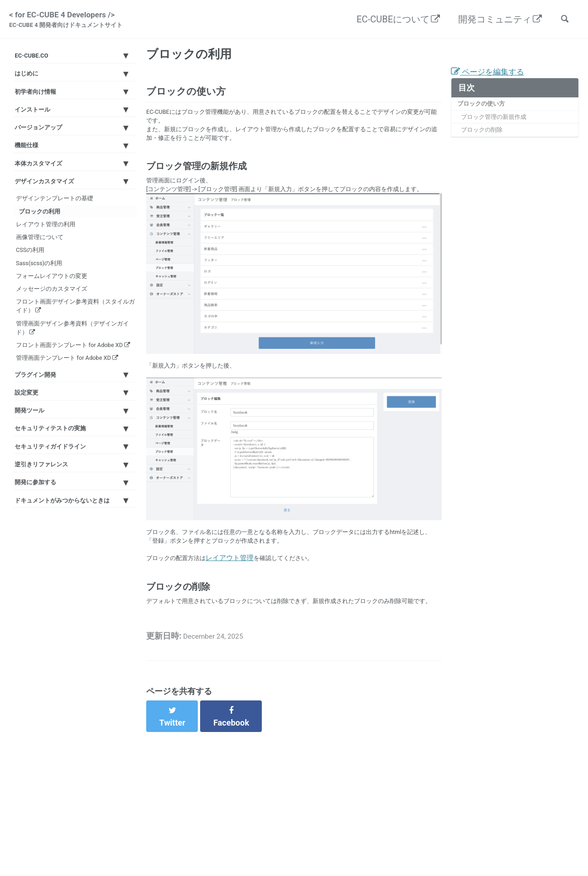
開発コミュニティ (490, 21)
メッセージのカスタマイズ (64, 393)
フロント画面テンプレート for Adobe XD (69, 478)
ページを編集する (493, 80)
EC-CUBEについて (388, 21)
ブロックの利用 (47, 277)
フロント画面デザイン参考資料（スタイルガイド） (71, 418)
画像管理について (50, 315)
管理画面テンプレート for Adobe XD (73, 507)
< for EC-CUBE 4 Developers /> (75, 22)
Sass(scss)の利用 (50, 354)
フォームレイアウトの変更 (64, 374)
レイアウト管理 (239, 602)
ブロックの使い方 (486, 114)
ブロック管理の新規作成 (501, 129)
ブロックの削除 (487, 144)
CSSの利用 (40, 335)
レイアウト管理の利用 (57, 296)
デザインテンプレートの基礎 (67, 257)
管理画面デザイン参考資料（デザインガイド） (74, 448)
